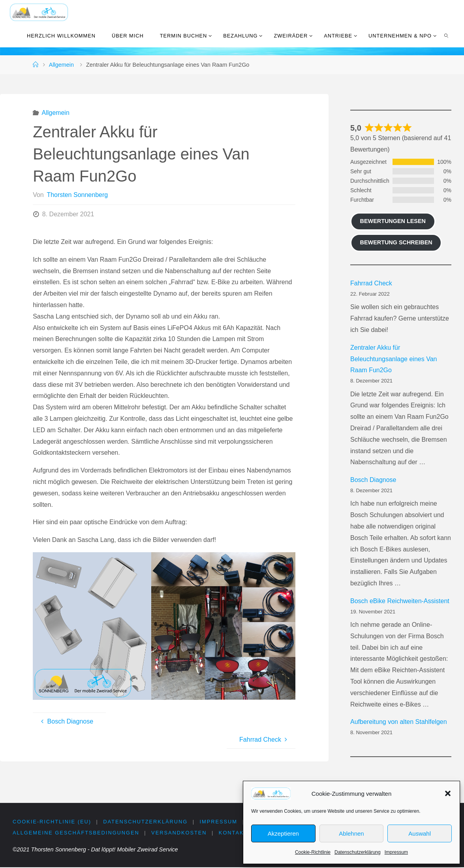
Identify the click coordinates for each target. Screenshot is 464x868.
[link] (446, 36)
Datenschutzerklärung (358, 852)
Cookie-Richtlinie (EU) (52, 822)
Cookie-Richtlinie (313, 852)
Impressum (396, 852)
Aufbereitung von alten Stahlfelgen (399, 722)
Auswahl (420, 833)
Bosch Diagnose (373, 480)
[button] (448, 793)
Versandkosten (179, 833)
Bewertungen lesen (393, 221)
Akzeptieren (283, 833)
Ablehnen (351, 833)
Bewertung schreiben (396, 242)
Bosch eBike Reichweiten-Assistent (400, 601)
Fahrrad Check (371, 283)
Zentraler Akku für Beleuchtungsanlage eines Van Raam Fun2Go (394, 359)
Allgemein (61, 65)
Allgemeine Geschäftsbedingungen (76, 833)
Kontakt (234, 833)
